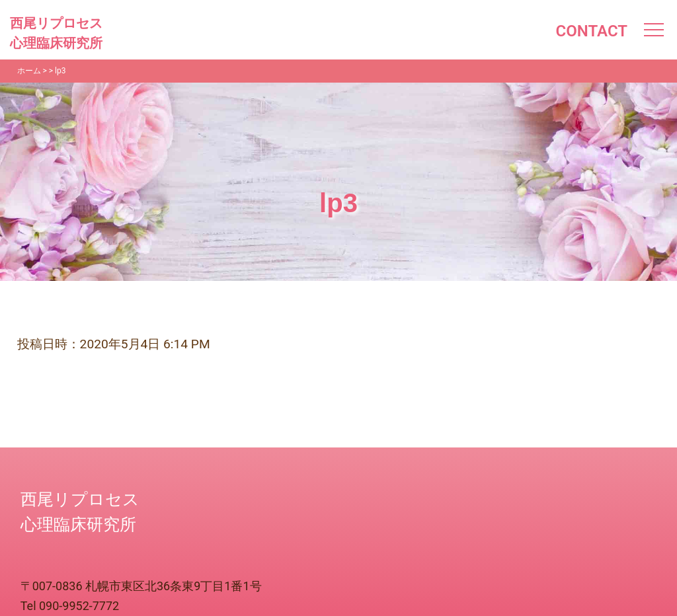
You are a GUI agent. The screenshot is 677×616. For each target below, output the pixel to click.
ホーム (29, 71)
